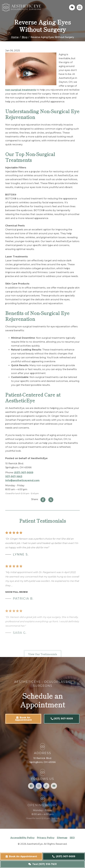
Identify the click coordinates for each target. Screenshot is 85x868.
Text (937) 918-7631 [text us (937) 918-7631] (42, 864)
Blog (25, 37)
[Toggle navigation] (80, 7)
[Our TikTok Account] (46, 792)
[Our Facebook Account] (31, 792)
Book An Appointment (21, 856)
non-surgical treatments (21, 90)
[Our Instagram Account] (39, 792)
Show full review (17, 598)
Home (15, 37)
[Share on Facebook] (43, 500)
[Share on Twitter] (51, 500)
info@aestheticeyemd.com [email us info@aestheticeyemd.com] (22, 480)
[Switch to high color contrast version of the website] (72, 7)
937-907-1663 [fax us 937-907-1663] (14, 476)
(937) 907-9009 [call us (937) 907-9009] (64, 856)
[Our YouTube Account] (54, 792)
